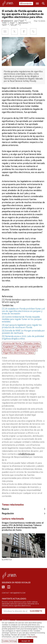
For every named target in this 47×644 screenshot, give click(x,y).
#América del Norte (12, 343)
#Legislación (8, 347)
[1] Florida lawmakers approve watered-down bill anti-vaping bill (23, 301)
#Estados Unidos (32, 343)
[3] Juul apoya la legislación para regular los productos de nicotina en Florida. (22, 326)
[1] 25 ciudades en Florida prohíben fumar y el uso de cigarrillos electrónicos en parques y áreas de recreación (23, 311)
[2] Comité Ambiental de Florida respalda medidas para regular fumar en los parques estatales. (22, 319)
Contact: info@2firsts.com (14, 593)
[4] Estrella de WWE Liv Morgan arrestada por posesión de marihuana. (23, 332)
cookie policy (32, 637)
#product (7, 350)
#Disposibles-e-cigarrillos (29, 347)
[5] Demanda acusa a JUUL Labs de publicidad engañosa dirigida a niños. (23, 337)
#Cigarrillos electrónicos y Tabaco (18, 353)
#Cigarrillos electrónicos (26, 350)
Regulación (8, 513)
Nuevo (5, 509)
